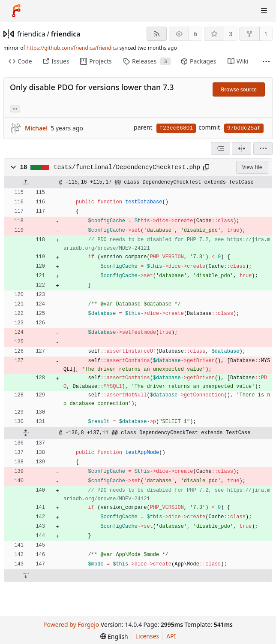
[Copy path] (206, 167)
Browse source (239, 89)
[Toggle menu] (264, 11)
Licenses (147, 636)
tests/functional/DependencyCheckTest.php (127, 167)
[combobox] (220, 148)
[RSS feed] (157, 34)
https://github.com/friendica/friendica (72, 48)
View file (252, 167)
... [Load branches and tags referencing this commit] (15, 108)
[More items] (266, 62)
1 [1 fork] (266, 34)
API (171, 636)
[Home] (16, 11)
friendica (31, 34)
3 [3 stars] (231, 34)
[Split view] (241, 148)
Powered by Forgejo (71, 624)
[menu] (263, 148)
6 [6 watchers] (195, 34)
